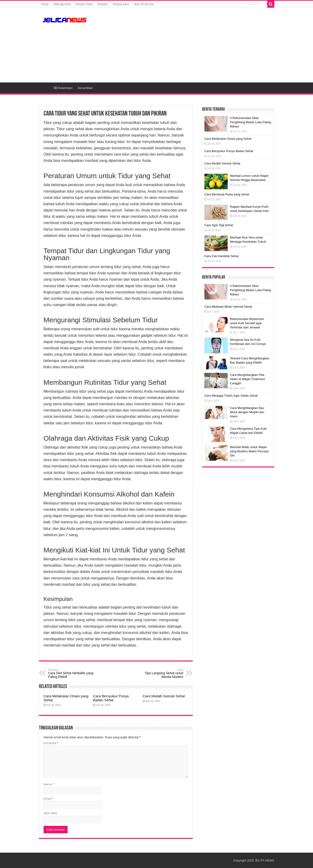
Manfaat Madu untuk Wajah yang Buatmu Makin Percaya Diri (249, 451)
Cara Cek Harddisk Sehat (222, 256)
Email (48, 799)
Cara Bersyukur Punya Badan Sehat (111, 698)
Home (45, 4)
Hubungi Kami (62, 4)
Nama (49, 784)
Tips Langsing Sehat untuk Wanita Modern (160, 674)
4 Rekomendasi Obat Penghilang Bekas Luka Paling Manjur (251, 122)
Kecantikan (85, 88)
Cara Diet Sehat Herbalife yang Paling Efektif (72, 674)
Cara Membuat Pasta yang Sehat (227, 194)
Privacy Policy (84, 4)
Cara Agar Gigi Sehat (219, 225)
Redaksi (103, 4)
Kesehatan (63, 88)
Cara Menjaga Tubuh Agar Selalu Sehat (231, 396)
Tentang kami (121, 4)
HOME (45, 87)
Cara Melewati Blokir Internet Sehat (228, 307)
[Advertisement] (186, 45)
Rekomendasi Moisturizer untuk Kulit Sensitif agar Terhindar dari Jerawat (247, 323)
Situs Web (50, 813)
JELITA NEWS (265, 860)
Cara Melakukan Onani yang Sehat (228, 139)
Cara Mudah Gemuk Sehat (164, 696)
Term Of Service (144, 4)
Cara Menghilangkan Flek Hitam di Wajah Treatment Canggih (248, 379)
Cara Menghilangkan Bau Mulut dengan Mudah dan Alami (247, 412)
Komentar (51, 743)
